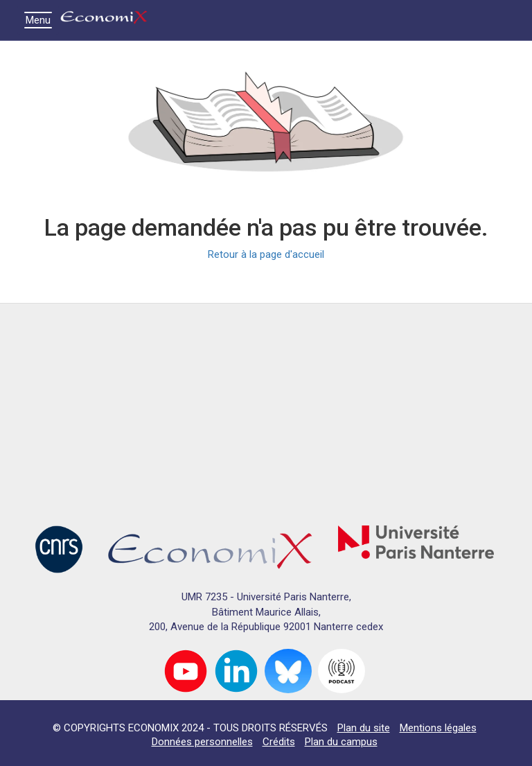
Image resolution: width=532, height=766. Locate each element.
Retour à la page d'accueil (266, 254)
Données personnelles (202, 742)
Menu (42, 20)
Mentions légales (438, 728)
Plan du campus (341, 742)
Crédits (279, 742)
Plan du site (364, 728)
